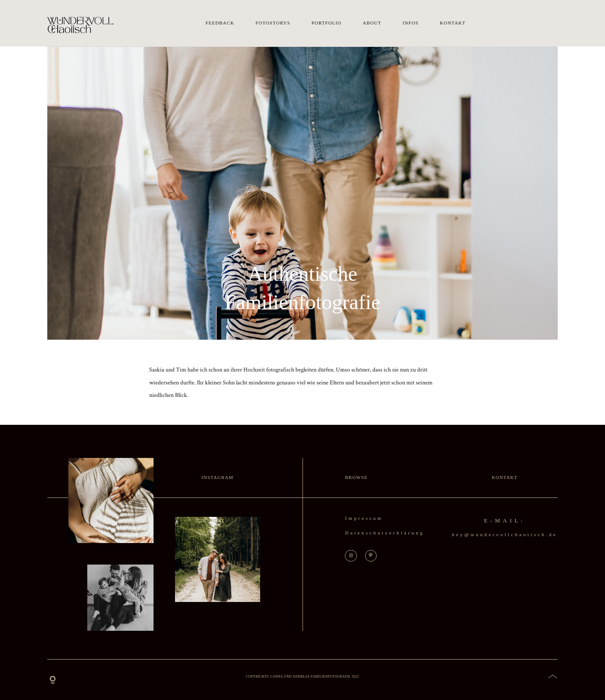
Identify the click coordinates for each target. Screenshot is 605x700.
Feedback (220, 23)
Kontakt (453, 23)
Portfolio (326, 23)
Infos (410, 23)
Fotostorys (273, 23)
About (372, 23)
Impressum (364, 518)
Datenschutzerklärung (384, 533)
